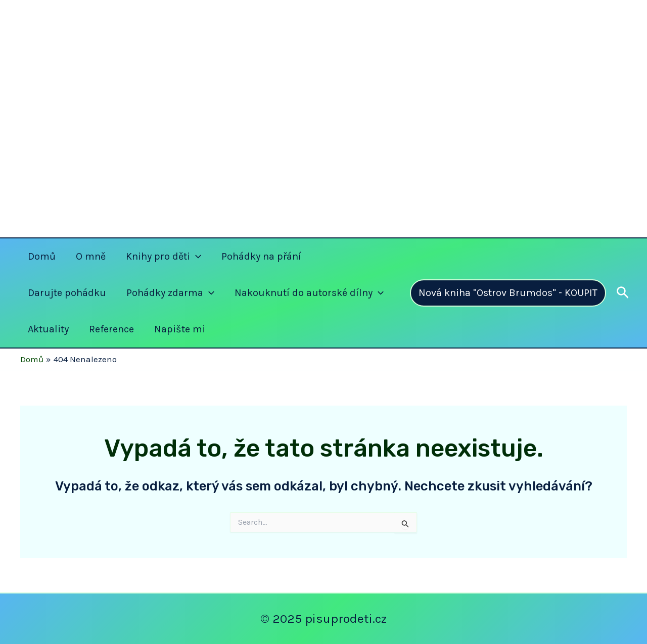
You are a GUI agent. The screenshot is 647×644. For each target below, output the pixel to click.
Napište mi (180, 329)
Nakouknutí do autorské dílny (309, 293)
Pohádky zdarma (170, 293)
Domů (42, 256)
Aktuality (48, 329)
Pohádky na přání (261, 256)
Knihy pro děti (164, 257)
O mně (91, 256)
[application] (196, 257)
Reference (111, 329)
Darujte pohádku (67, 293)
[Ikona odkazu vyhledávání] (623, 293)
